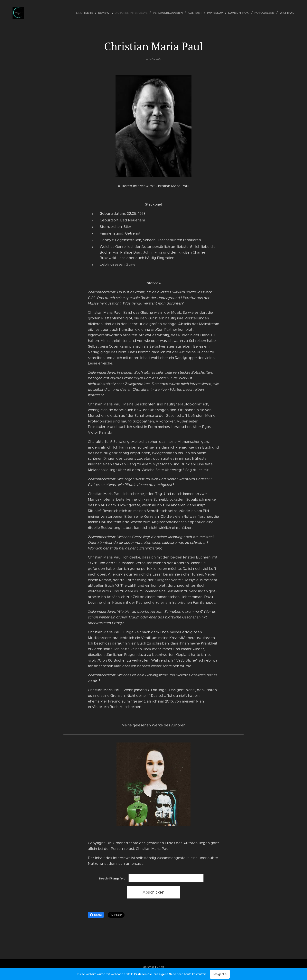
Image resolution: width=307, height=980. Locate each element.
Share (96, 915)
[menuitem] (92, 13)
